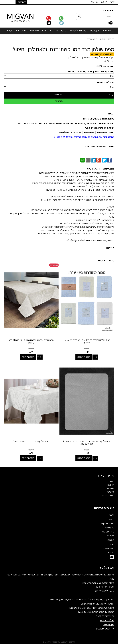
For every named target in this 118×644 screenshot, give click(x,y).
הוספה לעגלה (57, 94)
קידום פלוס (55, 642)
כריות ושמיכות (108, 532)
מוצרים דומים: (106, 260)
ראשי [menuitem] (113, 2)
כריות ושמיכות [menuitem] (38, 30)
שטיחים (111, 540)
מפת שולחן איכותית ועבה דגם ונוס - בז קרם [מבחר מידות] (31, 341)
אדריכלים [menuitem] (110, 488)
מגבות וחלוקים (108, 523)
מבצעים (111, 552)
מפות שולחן (92, 39)
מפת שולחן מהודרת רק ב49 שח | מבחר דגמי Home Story (87, 341)
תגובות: (110, 248)
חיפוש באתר (108, 10)
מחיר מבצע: (108, 66)
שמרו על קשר (106, 567)
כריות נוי (111, 536)
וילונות (112, 515)
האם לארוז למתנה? (105, 82)
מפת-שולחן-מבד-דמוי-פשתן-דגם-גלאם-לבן (88, 57)
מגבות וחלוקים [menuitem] (78, 30)
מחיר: (109, 61)
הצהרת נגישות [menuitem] (108, 495)
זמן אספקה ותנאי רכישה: (100, 168)
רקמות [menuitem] (95, 30)
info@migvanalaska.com (96, 583)
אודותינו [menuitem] (104, 2)
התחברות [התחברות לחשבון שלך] (21, 2)
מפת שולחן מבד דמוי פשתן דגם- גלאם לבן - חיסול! (63, 49)
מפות (103, 39)
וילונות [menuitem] (107, 30)
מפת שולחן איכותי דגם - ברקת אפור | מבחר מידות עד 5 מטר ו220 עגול (87, 443)
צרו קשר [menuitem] (94, 2)
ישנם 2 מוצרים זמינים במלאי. (102, 54)
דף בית (111, 39)
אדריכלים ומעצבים (105, 629)
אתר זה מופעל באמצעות (59, 642)
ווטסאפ (59, 101)
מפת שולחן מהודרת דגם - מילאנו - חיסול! (31, 441)
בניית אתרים (47, 642)
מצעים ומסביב (108, 527)
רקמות (111, 519)
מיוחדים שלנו (108, 548)
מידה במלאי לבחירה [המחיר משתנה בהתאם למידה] (89, 72)
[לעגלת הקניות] (110, 23)
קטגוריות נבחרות (104, 508)
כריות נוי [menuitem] (21, 30)
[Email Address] (112, 558)
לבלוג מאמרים (107, 620)
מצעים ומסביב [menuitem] (58, 30)
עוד (9, 30)
